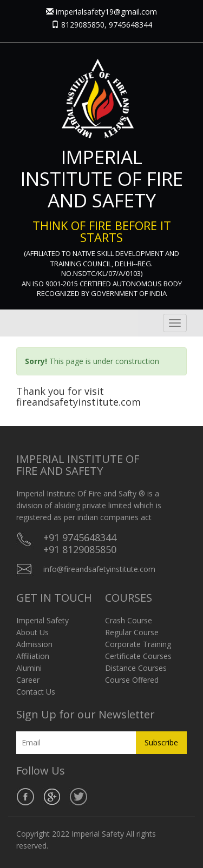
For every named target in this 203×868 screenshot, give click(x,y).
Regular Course (132, 632)
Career (28, 680)
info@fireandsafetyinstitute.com (99, 569)
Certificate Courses (138, 656)
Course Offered (132, 680)
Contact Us (36, 692)
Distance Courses (136, 668)
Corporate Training (138, 644)
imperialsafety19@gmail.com (106, 12)
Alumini (29, 668)
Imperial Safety (42, 620)
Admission (34, 644)
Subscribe (161, 742)
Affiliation (33, 656)
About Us (32, 632)
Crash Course (129, 620)
